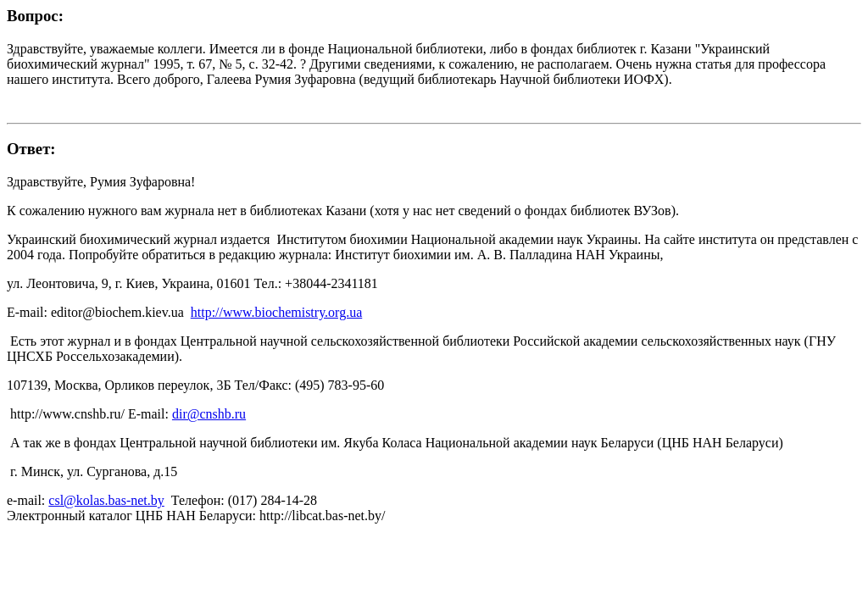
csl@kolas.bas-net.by (106, 500)
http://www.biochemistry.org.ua (277, 312)
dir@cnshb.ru (209, 414)
